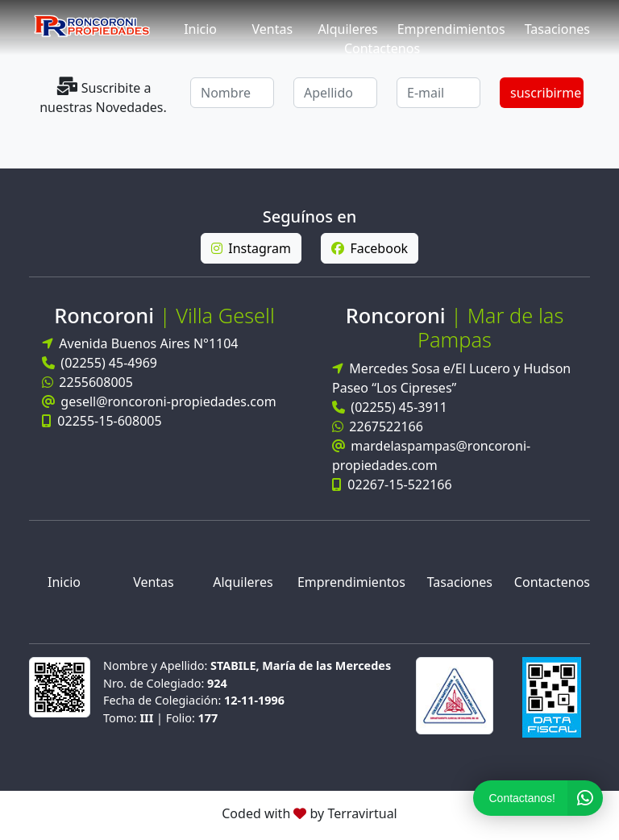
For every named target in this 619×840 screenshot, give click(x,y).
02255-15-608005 (102, 421)
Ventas (272, 29)
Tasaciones (557, 29)
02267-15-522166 (392, 484)
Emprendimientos (451, 29)
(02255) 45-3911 (390, 407)
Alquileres (347, 29)
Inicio (200, 29)
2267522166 (378, 426)
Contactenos (382, 48)
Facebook (370, 248)
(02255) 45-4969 (100, 363)
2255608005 (87, 382)
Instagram (251, 248)
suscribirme (546, 93)
